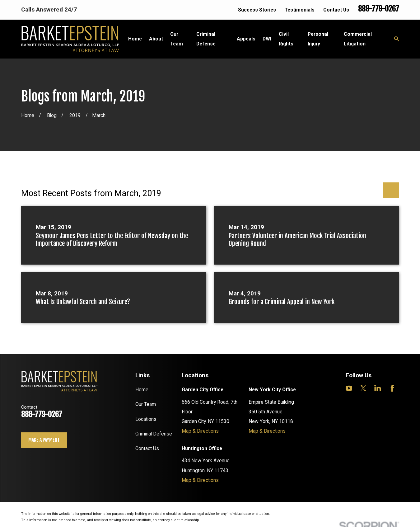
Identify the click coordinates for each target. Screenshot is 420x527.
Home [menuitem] (135, 39)
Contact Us (336, 10)
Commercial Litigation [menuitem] (358, 39)
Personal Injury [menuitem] (318, 39)
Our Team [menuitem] (177, 39)
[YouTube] (349, 388)
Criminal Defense (154, 434)
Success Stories (257, 10)
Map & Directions (200, 431)
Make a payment (44, 440)
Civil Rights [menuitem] (286, 39)
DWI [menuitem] (267, 39)
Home (142, 390)
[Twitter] (363, 388)
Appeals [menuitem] (246, 39)
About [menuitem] (156, 39)
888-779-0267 (379, 9)
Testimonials (300, 10)
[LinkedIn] (378, 388)
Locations (146, 419)
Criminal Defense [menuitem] (206, 39)
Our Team (146, 404)
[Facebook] (392, 388)
